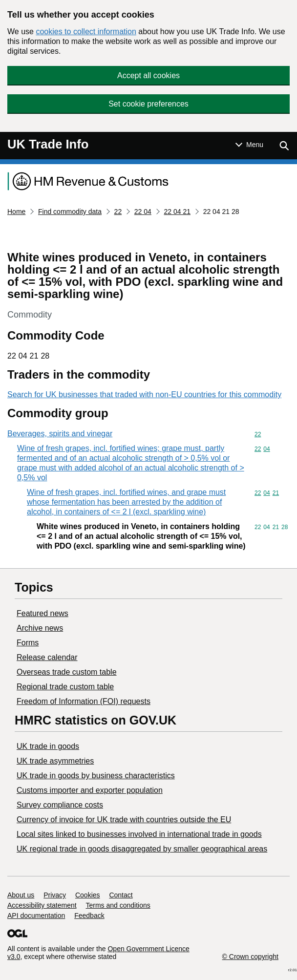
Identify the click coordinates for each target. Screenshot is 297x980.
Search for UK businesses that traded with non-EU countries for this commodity (144, 394)
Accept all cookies (148, 75)
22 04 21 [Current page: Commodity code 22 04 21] (178, 212)
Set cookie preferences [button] (148, 104)
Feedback (89, 916)
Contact (121, 895)
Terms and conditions (118, 905)
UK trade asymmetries (55, 761)
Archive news (40, 628)
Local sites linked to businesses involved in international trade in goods (139, 834)
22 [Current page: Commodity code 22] (118, 212)
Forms (28, 643)
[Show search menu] (284, 146)
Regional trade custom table (65, 687)
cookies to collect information (86, 32)
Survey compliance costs (60, 805)
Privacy (55, 895)
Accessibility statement (42, 905)
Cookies (88, 895)
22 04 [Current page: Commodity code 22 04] (143, 212)
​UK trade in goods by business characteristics (96, 776)
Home (16, 212)
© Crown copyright (250, 957)
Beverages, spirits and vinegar (60, 434)
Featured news (42, 613)
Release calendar (47, 657)
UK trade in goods (48, 746)
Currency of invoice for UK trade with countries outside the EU (124, 820)
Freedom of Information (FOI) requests (84, 701)
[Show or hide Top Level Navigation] (249, 145)
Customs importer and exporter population (90, 790)
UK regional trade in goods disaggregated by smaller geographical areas (142, 849)
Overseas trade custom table (67, 672)
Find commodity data (70, 212)
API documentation (36, 916)
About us (21, 895)
